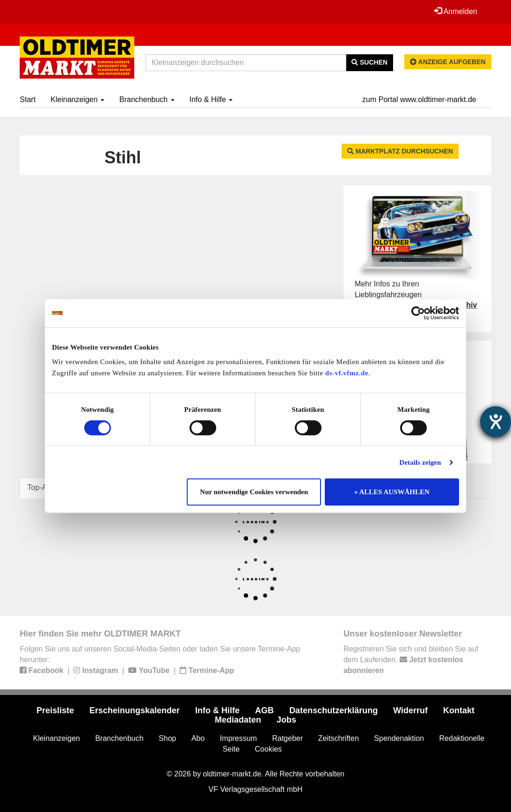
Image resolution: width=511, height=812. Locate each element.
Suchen (369, 62)
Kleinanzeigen (77, 99)
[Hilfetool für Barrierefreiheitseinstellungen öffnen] (496, 422)
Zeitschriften (339, 738)
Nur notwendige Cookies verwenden (254, 492)
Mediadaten (238, 720)
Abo (198, 738)
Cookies (269, 749)
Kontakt (459, 710)
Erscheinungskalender (135, 710)
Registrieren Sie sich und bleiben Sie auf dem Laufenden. (411, 660)
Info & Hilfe (211, 99)
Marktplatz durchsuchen (400, 151)
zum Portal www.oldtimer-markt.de (419, 99)
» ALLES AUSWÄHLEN (392, 492)
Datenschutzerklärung (333, 710)
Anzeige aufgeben (448, 62)
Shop (167, 738)
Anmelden (456, 11)
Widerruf (410, 710)
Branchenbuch (147, 99)
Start (28, 99)
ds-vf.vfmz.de (347, 373)
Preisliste (55, 710)
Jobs (286, 720)
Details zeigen (420, 462)
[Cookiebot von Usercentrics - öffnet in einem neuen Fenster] (418, 313)
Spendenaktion (399, 738)
